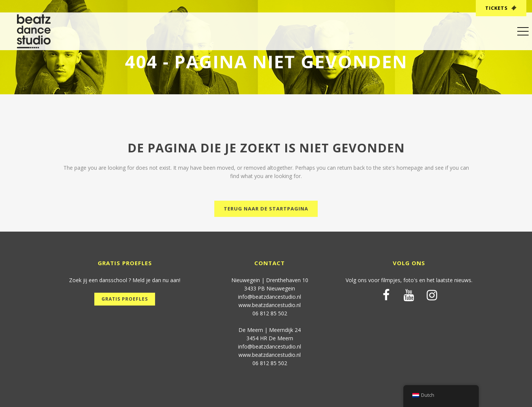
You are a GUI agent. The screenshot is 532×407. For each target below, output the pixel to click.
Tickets (501, 8)
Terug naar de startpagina (266, 209)
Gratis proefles (125, 299)
